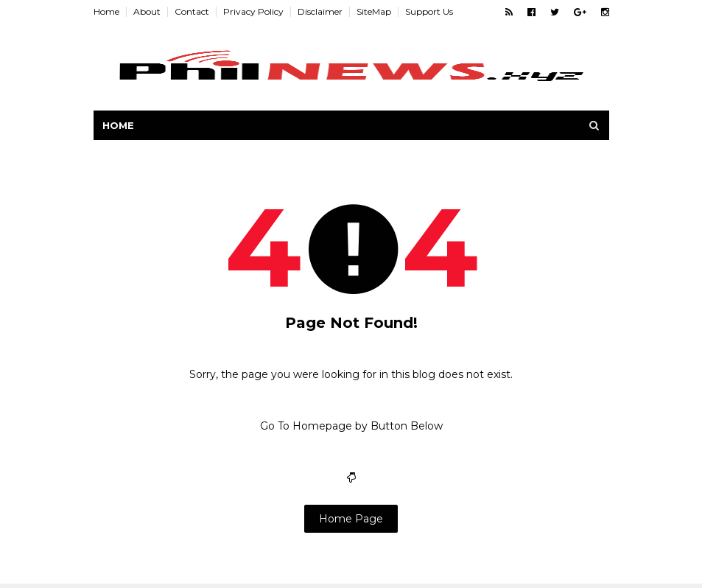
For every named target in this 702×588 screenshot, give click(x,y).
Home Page (351, 519)
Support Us (429, 11)
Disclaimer (320, 11)
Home (106, 11)
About (147, 11)
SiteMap (374, 11)
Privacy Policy (253, 11)
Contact (192, 11)
